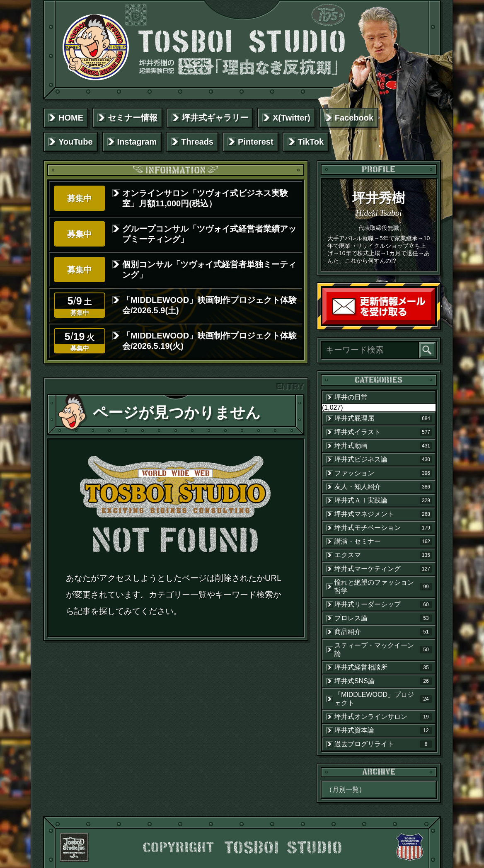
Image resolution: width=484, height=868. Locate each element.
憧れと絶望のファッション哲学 (383, 586)
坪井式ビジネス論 (383, 459)
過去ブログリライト (383, 744)
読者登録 (433, 323)
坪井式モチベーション (383, 528)
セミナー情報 (133, 118)
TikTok (311, 142)
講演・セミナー (383, 542)
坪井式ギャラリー (215, 118)
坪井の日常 (351, 397)
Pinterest (256, 142)
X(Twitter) (292, 118)
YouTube (76, 142)
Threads (197, 142)
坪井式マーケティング (383, 569)
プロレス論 (383, 618)
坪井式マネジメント (383, 514)
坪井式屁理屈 (383, 418)
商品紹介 (383, 632)
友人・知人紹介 (383, 487)
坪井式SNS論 (383, 681)
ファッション (383, 473)
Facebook (354, 118)
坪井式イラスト (383, 432)
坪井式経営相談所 (383, 667)
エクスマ (383, 555)
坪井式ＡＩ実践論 (383, 500)
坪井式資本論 (383, 730)
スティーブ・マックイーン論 (383, 649)
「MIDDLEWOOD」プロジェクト (383, 699)
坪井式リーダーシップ (383, 604)
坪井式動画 (383, 446)
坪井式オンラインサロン (383, 717)
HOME (71, 118)
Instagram (137, 142)
